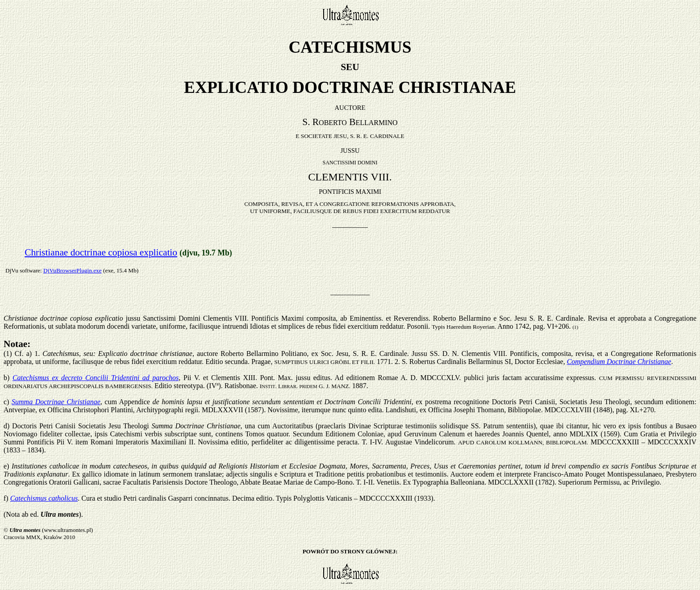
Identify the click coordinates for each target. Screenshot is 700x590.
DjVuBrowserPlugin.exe (73, 270)
